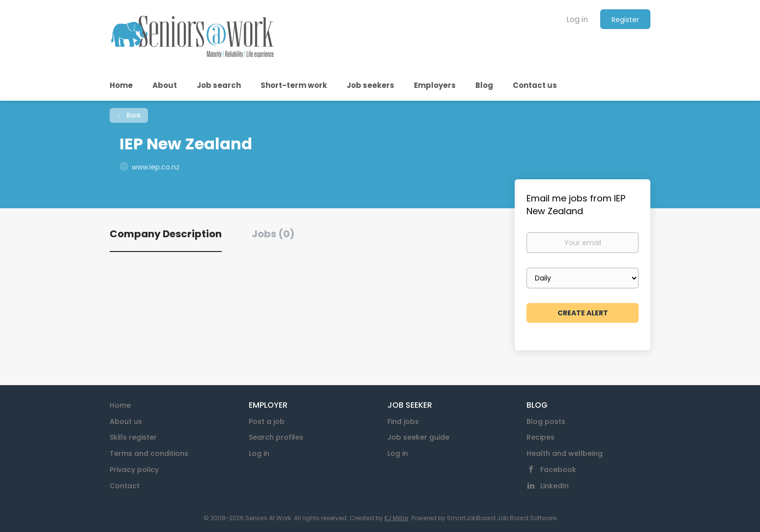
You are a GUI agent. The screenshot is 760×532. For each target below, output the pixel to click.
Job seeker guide (418, 437)
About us (126, 421)
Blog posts (546, 421)
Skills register (133, 437)
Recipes (541, 437)
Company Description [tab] (166, 234)
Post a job (267, 421)
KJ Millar (396, 518)
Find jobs (403, 421)
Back (133, 115)
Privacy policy (134, 470)
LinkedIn (555, 486)
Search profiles (276, 437)
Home (120, 405)
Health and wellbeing (565, 453)
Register (625, 20)
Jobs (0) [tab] (273, 234)
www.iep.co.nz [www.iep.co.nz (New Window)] (156, 167)
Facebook (558, 470)
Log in (577, 19)
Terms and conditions (149, 453)
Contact (125, 486)
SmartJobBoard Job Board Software (502, 518)
